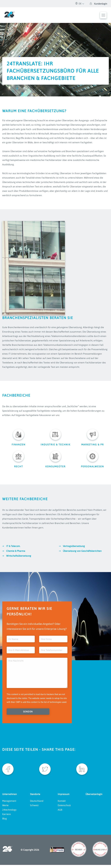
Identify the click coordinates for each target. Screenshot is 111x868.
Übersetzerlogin (94, 797)
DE (78, 4)
